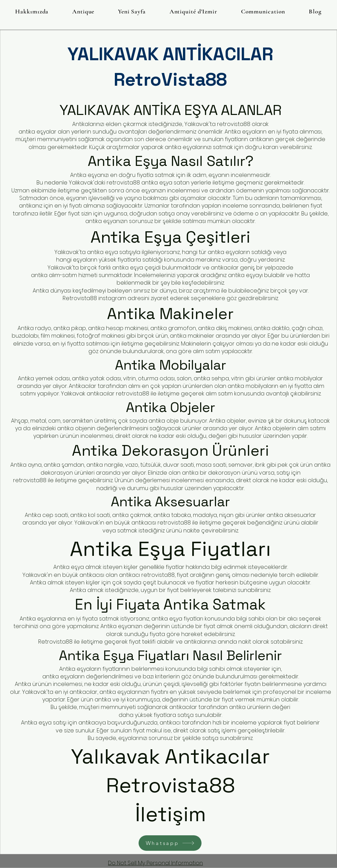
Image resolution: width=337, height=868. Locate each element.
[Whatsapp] (170, 843)
